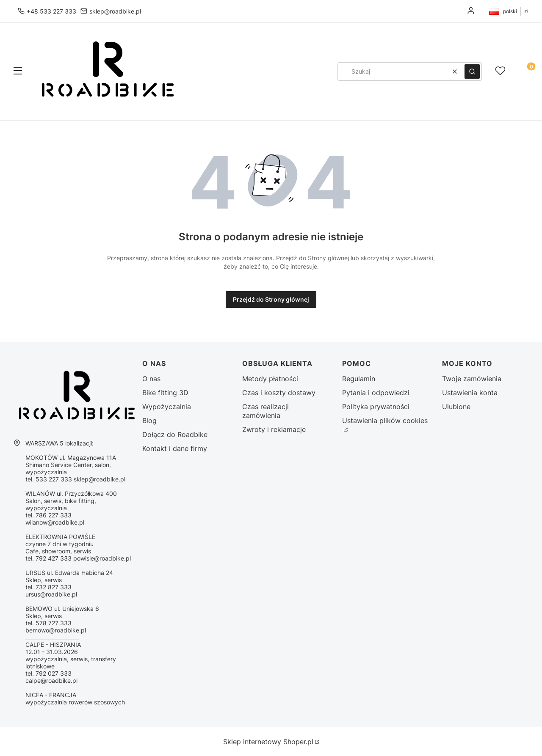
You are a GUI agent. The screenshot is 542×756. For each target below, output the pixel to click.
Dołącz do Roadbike (175, 434)
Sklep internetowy (268, 742)
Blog (149, 421)
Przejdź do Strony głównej (271, 299)
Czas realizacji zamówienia (265, 411)
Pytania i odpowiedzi (376, 393)
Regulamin (359, 379)
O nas (151, 379)
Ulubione (456, 407)
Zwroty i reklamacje (274, 429)
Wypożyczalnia (167, 407)
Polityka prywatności (376, 407)
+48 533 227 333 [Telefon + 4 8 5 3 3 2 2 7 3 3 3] (51, 11)
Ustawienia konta (470, 393)
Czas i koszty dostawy (279, 393)
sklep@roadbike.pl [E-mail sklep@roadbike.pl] (115, 11)
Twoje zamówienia (472, 379)
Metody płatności (270, 379)
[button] (18, 71)
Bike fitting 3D (165, 393)
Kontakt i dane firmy (175, 448)
